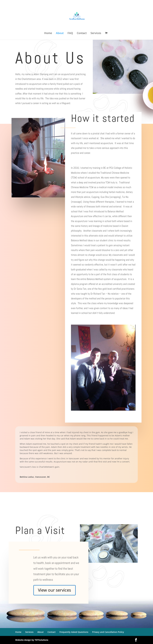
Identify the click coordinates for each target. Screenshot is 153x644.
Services (96, 33)
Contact (82, 33)
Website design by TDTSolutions (32, 640)
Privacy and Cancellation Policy (108, 632)
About (60, 33)
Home (48, 33)
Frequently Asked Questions (74, 632)
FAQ (70, 33)
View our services (55, 590)
